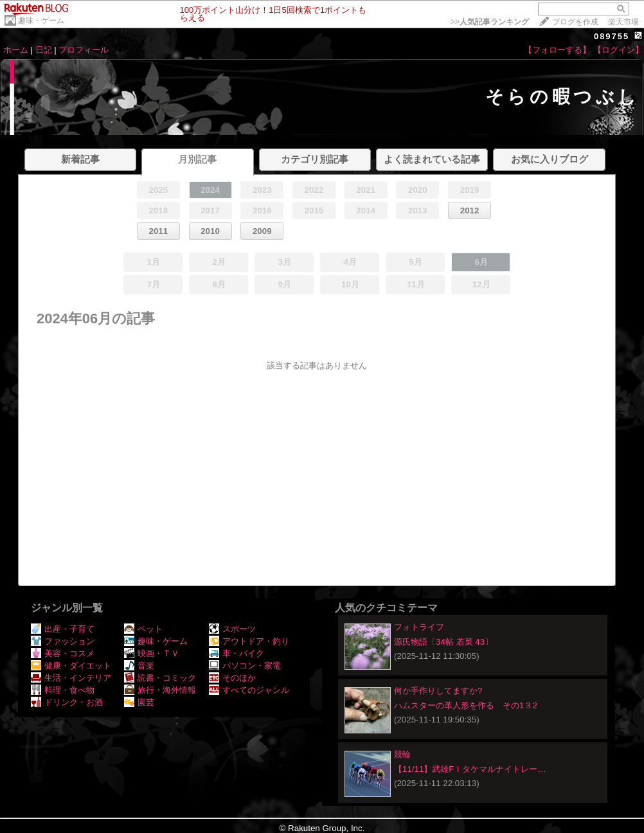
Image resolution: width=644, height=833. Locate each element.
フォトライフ (419, 627)
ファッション (63, 641)
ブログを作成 (575, 22)
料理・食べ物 (63, 690)
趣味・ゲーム (41, 21)
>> (490, 22)
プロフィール (84, 50)
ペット (143, 629)
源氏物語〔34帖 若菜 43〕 (443, 642)
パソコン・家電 (245, 666)
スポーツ (232, 629)
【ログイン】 (618, 50)
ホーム (16, 50)
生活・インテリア (71, 678)
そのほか (232, 678)
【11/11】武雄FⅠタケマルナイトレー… (470, 769)
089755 (612, 36)
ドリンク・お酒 (67, 702)
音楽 (139, 666)
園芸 (139, 702)
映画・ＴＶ (152, 653)
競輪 (402, 754)
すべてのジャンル (249, 690)
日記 (44, 50)
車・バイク (237, 653)
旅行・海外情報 (160, 690)
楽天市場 (623, 22)
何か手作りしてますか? (438, 691)
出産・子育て (63, 629)
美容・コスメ (63, 653)
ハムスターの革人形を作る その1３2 (466, 705)
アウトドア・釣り (249, 641)
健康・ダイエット (71, 666)
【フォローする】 (557, 50)
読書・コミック (160, 678)
